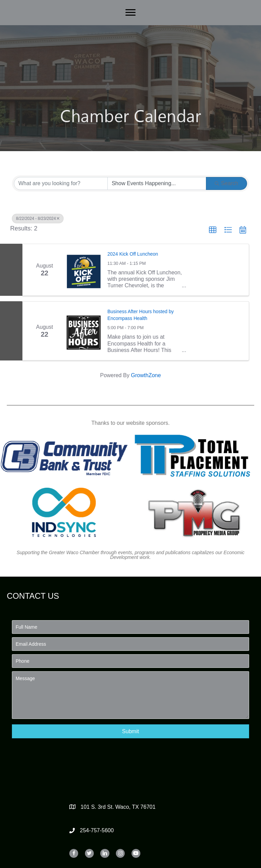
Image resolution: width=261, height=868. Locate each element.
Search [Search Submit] (227, 183)
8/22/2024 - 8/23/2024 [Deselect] (38, 219)
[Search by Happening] (157, 183)
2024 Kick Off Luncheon (133, 254)
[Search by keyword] (61, 183)
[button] (213, 230)
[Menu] (130, 13)
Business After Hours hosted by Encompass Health (141, 315)
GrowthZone (146, 375)
